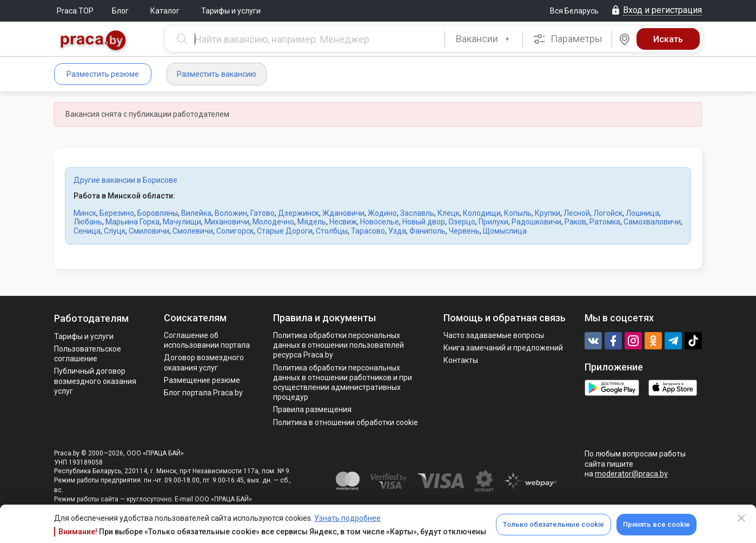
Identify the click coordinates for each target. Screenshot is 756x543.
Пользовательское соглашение (88, 354)
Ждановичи (343, 213)
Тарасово (368, 231)
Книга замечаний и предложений (503, 348)
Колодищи (482, 213)
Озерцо (462, 222)
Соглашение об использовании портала (207, 340)
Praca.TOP (75, 11)
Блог (120, 11)
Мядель (312, 222)
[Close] (741, 518)
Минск (85, 213)
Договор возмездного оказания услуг (204, 362)
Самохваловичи (652, 222)
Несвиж (343, 222)
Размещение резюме (202, 380)
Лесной (577, 213)
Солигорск (235, 231)
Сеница (87, 231)
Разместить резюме (103, 74)
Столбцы (332, 231)
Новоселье (380, 222)
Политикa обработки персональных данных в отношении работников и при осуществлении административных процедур (343, 383)
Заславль (417, 213)
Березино (117, 213)
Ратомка (605, 222)
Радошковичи (536, 222)
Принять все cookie (656, 524)
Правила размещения (312, 409)
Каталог (165, 11)
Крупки (548, 213)
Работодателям (91, 318)
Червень (464, 231)
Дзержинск (299, 213)
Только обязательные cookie (553, 524)
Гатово (263, 213)
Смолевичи (193, 231)
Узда (397, 231)
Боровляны (158, 213)
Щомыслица (505, 231)
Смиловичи (149, 231)
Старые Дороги (285, 231)
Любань (88, 222)
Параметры (568, 39)
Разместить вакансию (217, 74)
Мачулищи (182, 222)
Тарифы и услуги (231, 11)
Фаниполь (427, 231)
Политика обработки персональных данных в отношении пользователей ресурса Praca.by (339, 345)
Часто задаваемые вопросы (494, 335)
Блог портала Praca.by (203, 393)
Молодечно (273, 222)
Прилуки (493, 222)
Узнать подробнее (347, 518)
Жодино (382, 213)
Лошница (642, 213)
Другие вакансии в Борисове (125, 180)
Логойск (608, 213)
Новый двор (424, 222)
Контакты (461, 360)
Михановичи (227, 222)
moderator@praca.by (631, 474)
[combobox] (484, 39)
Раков (575, 222)
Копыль (518, 213)
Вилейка (196, 213)
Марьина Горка (132, 222)
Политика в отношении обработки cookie (346, 422)
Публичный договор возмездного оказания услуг (95, 381)
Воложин (231, 213)
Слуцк (115, 231)
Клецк (449, 213)
